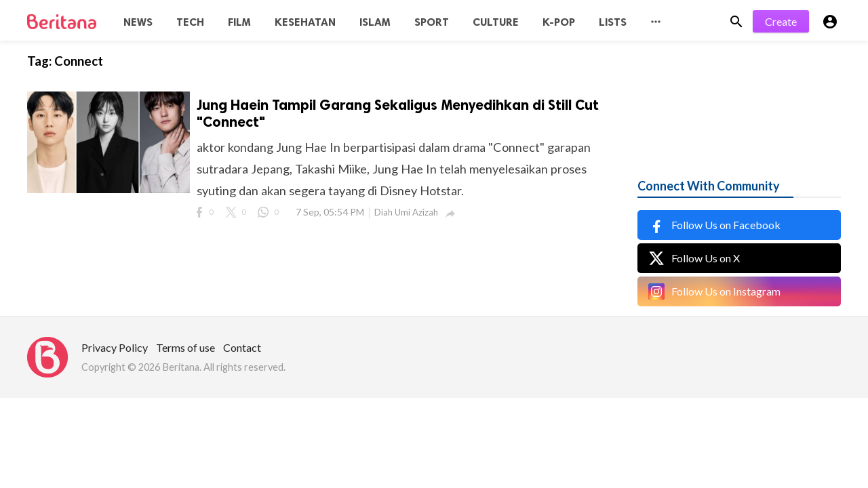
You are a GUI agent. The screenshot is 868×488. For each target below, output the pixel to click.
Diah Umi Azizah (406, 212)
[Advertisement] (739, 95)
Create (781, 21)
